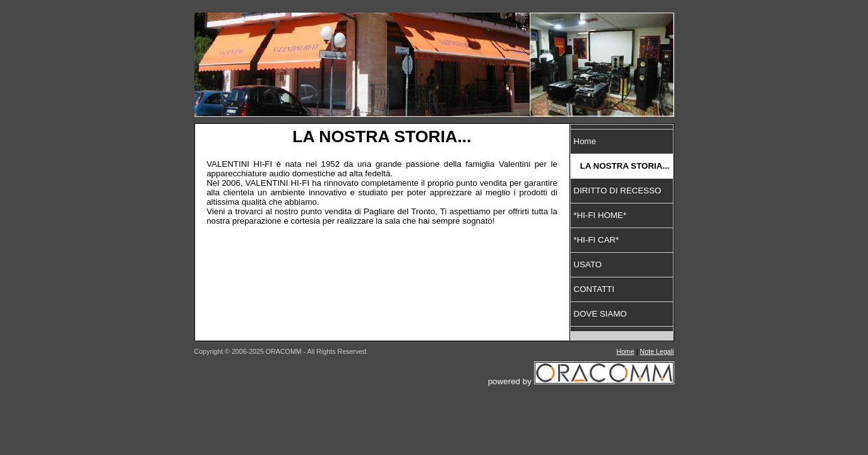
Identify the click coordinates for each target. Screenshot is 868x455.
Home (585, 141)
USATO (588, 264)
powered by (581, 381)
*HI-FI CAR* (597, 240)
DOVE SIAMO (600, 314)
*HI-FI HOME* (600, 215)
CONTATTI (594, 289)
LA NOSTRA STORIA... (625, 166)
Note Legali (657, 351)
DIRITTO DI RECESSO (618, 191)
